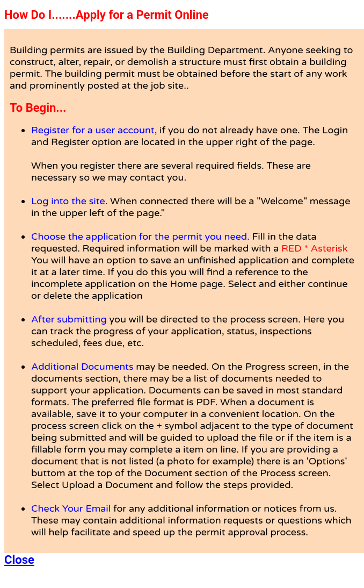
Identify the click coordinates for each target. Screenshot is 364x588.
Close (19, 560)
